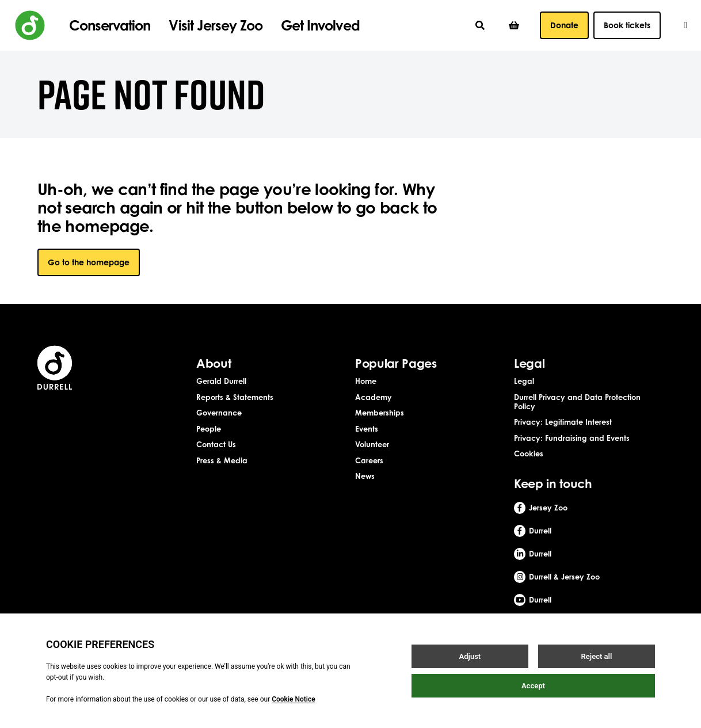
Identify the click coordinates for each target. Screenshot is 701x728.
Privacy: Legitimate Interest (563, 422)
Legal (524, 381)
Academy (374, 397)
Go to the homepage (89, 262)
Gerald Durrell (221, 381)
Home (366, 381)
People (209, 429)
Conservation (110, 25)
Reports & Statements (235, 397)
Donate (564, 25)
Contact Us (216, 444)
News (365, 476)
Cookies (529, 453)
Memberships (380, 413)
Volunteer (372, 444)
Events (367, 429)
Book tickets (627, 25)
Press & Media (222, 460)
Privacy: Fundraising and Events (572, 438)
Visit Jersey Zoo (216, 25)
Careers (369, 460)
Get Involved (320, 25)
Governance (219, 413)
